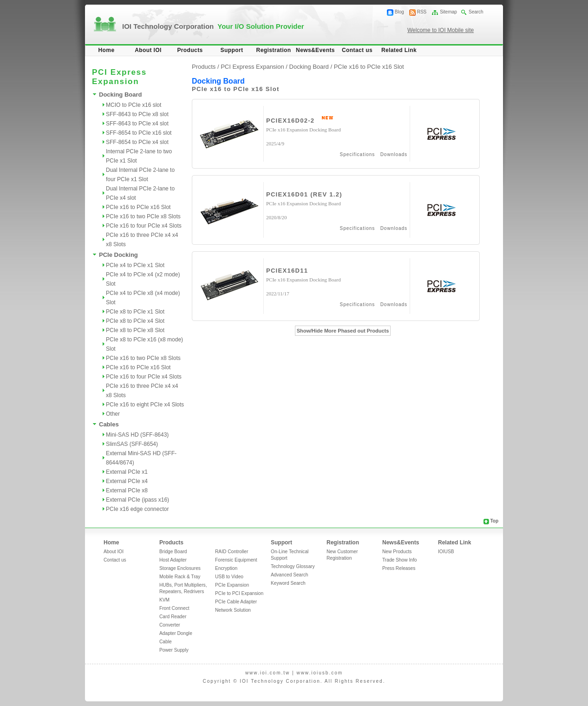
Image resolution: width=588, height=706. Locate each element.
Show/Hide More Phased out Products (343, 331)
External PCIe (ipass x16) (137, 500)
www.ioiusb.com (320, 673)
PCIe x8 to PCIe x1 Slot (135, 312)
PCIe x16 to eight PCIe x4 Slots (145, 405)
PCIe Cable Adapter (236, 602)
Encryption (226, 568)
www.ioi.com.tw (268, 673)
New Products (397, 552)
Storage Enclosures (180, 568)
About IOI (148, 50)
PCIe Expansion (232, 585)
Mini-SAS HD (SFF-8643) (137, 435)
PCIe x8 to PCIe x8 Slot (135, 330)
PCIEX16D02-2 (290, 121)
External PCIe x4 (127, 481)
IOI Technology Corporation (213, 26)
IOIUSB (446, 552)
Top (494, 521)
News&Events (315, 50)
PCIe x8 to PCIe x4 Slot (135, 321)
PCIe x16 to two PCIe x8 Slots (143, 216)
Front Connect (174, 608)
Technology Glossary (293, 566)
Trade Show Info (399, 560)
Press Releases (399, 568)
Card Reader (173, 617)
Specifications (358, 154)
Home (107, 50)
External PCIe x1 (127, 472)
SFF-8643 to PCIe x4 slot (137, 124)
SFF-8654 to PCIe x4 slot (137, 142)
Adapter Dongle (176, 633)
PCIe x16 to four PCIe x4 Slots (144, 226)
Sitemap (448, 12)
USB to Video (229, 577)
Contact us (357, 50)
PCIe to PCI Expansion (239, 593)
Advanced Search (289, 575)
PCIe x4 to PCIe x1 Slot (135, 265)
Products (190, 50)
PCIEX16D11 (287, 271)
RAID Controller (232, 552)
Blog (399, 12)
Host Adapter (173, 560)
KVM (164, 600)
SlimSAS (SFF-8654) (132, 444)
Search (476, 12)
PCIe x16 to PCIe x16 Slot (138, 207)
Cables (109, 424)
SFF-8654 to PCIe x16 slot (139, 133)
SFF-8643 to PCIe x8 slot (137, 114)
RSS (422, 12)
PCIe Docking (118, 255)
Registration (274, 50)
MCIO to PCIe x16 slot (134, 105)
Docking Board (120, 95)
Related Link (399, 50)
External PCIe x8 (127, 490)
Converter (170, 625)
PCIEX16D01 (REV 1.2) (304, 194)
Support (232, 50)
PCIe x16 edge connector (137, 509)
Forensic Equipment (236, 560)
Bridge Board (173, 552)
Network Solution (233, 610)
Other (113, 414)
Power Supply (174, 650)
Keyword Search (288, 583)
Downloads (394, 154)
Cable (166, 642)
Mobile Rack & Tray (180, 577)
